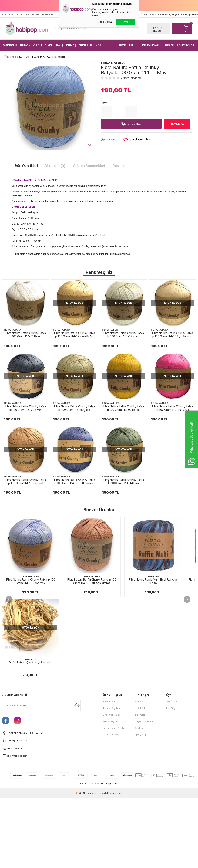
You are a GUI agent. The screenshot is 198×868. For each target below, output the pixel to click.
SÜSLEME (86, 45)
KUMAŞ (71, 45)
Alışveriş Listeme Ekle (137, 140)
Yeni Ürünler (48, 14)
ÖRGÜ (37, 45)
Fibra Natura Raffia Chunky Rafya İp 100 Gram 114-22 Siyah (75, 408)
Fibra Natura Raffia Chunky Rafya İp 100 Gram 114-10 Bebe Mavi (31, 654)
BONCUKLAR (185, 45)
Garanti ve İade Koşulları (114, 800)
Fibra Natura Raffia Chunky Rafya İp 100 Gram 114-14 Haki (75, 554)
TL (187, 29)
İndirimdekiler (7, 14)
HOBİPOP (31, 732)
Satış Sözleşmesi (111, 794)
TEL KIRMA (133, 47)
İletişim (19, 14)
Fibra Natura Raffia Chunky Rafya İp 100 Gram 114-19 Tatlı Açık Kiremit (92, 654)
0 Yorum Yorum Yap (131, 78)
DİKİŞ (48, 45)
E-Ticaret (89, 865)
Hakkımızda (109, 774)
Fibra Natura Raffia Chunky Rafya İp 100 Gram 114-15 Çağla (124, 408)
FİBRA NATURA (13, 330)
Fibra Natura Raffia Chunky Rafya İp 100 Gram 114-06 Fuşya (75, 481)
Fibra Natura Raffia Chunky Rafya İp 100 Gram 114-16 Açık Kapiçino (25, 408)
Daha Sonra (105, 22)
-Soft (80, 865)
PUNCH (25, 45)
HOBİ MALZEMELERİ (105, 47)
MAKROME (10, 45)
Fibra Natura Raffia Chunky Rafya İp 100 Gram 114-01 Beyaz (25, 335)
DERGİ (169, 45)
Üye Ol (157, 31)
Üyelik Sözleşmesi (112, 787)
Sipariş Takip (141, 807)
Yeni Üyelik (172, 774)
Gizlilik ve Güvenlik (112, 807)
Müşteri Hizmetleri (32, 14)
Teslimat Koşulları (111, 780)
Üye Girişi (157, 27)
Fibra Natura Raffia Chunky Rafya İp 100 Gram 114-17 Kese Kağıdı (75, 335)
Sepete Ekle (131, 124)
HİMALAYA (153, 649)
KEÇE (122, 45)
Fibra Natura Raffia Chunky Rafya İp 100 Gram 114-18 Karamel (124, 481)
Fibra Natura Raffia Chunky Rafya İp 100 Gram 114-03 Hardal (25, 481)
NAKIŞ (59, 45)
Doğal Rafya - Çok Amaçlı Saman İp (31, 735)
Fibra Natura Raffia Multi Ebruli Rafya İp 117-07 (153, 654)
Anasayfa (139, 774)
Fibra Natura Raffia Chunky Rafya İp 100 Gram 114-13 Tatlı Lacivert (25, 554)
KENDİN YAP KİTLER (150, 47)
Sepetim (139, 800)
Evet (125, 22)
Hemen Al (177, 124)
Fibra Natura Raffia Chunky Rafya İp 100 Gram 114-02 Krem (124, 335)
